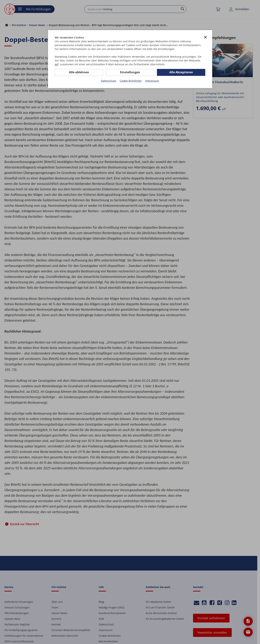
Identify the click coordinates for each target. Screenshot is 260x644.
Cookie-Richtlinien (131, 81)
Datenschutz (109, 81)
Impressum (152, 81)
